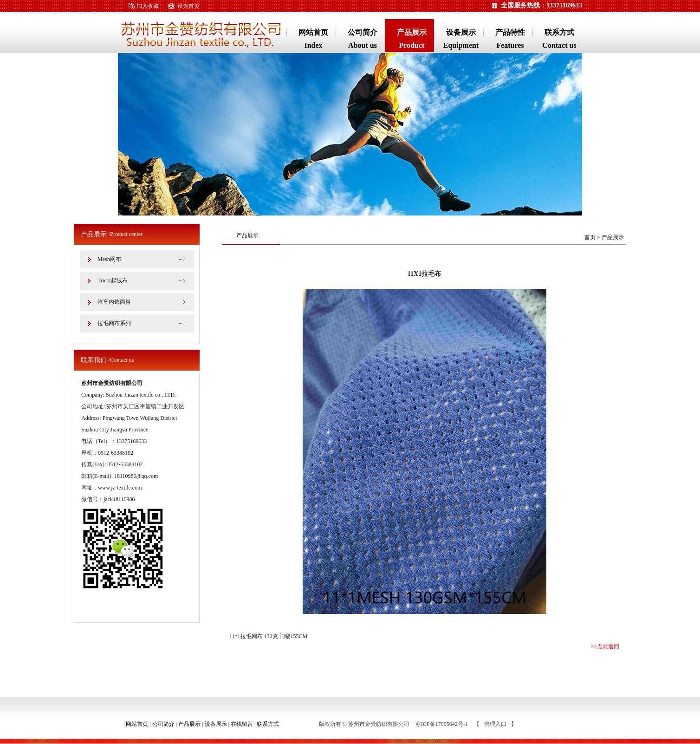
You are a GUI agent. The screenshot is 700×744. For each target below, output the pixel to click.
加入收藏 (148, 6)
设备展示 (216, 724)
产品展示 (189, 724)
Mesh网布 (109, 259)
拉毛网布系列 (114, 323)
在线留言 (242, 724)
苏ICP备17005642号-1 (442, 724)
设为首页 (188, 6)
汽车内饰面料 (114, 302)
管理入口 (495, 724)
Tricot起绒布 (113, 281)
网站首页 (137, 724)
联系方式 (268, 724)
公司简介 (163, 724)
